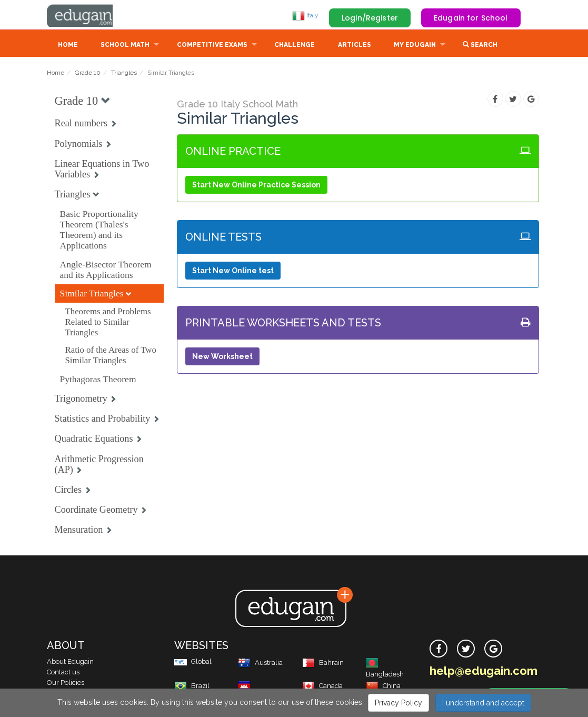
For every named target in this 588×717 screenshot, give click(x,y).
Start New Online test (233, 272)
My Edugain (415, 46)
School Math (125, 46)
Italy (305, 15)
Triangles (124, 74)
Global (193, 663)
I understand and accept (483, 703)
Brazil (192, 687)
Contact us (63, 673)
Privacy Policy (398, 703)
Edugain (86, 15)
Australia (260, 664)
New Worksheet (222, 357)
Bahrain (323, 664)
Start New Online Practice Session (256, 186)
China (383, 687)
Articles (355, 46)
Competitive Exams (212, 46)
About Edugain (70, 663)
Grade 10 (88, 74)
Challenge (295, 46)
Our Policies (66, 684)
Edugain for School (471, 18)
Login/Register (370, 18)
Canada (322, 687)
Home (68, 46)
